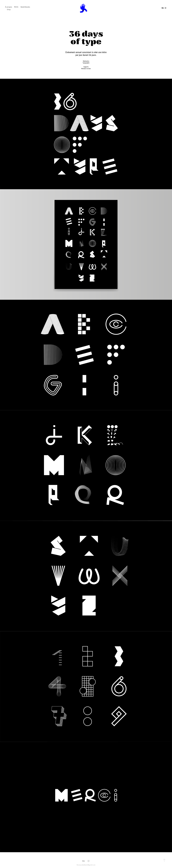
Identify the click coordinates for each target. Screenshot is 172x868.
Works (16, 7)
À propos (9, 7)
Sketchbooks (25, 7)
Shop (9, 9)
